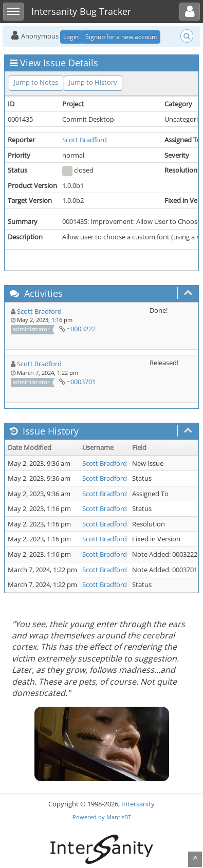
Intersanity (138, 804)
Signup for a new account (121, 37)
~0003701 (81, 382)
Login (71, 37)
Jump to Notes (36, 82)
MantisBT (119, 817)
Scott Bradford (85, 140)
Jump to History (93, 82)
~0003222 (81, 329)
